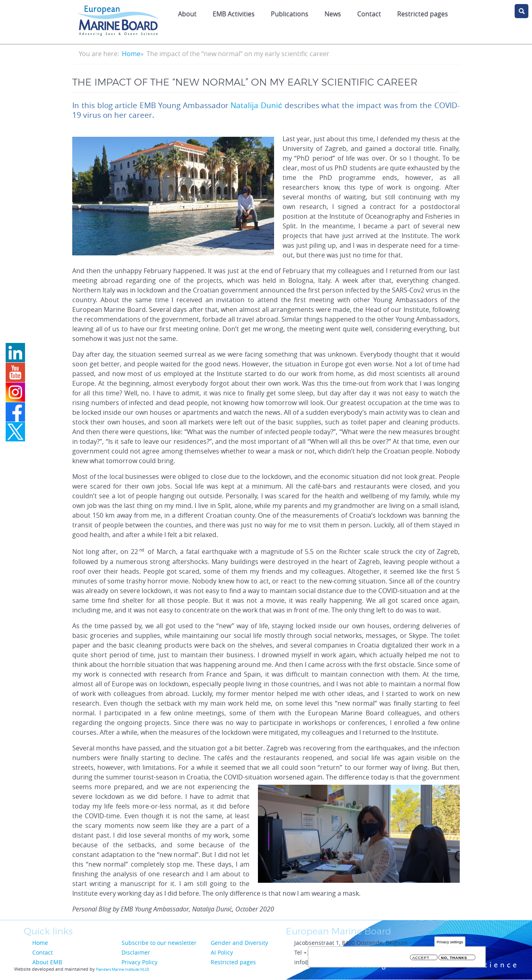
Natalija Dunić (256, 105)
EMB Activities (234, 14)
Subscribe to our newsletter (159, 943)
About (187, 14)
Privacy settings (450, 943)
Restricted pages (423, 14)
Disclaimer (136, 952)
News (333, 14)
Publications (290, 14)
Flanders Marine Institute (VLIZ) (123, 970)
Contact (369, 14)
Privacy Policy (139, 962)
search (522, 11)
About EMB (47, 962)
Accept (421, 959)
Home (131, 54)
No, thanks (454, 959)
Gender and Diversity (239, 943)
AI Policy (222, 952)
